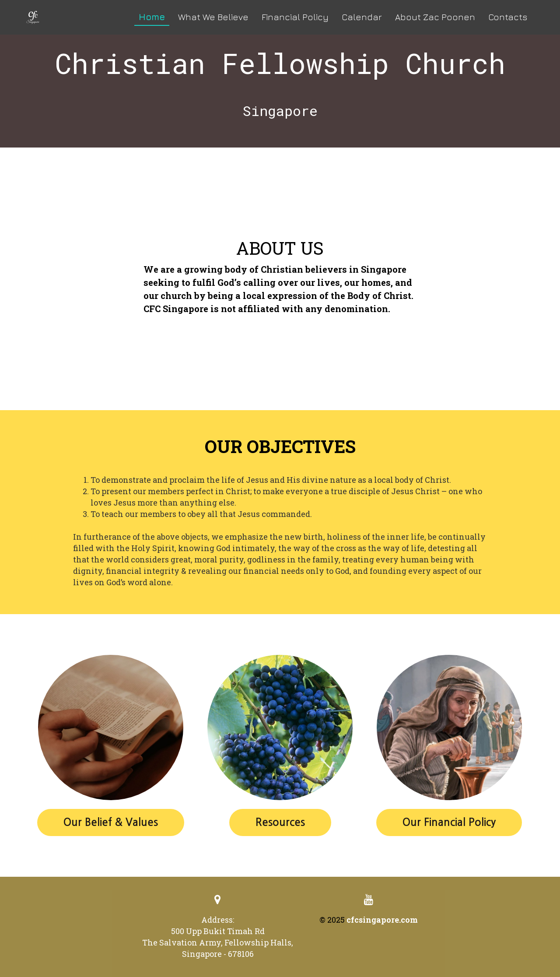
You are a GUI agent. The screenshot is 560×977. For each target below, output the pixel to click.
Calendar (362, 17)
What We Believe (213, 17)
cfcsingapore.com (382, 920)
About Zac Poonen (435, 17)
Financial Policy (295, 17)
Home (152, 17)
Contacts (508, 17)
